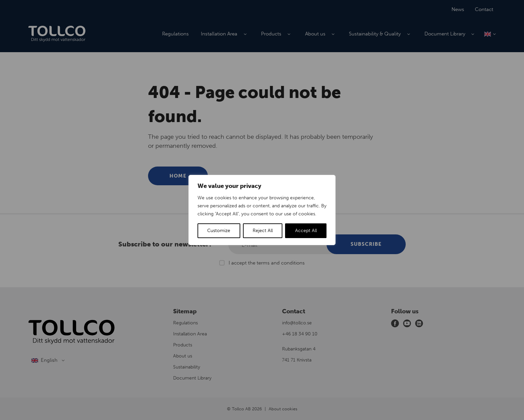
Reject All (263, 231)
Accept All (306, 231)
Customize (219, 231)
